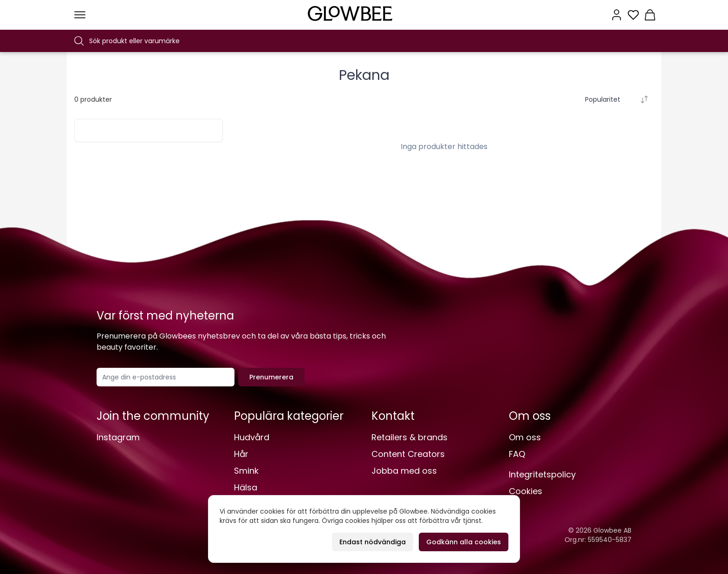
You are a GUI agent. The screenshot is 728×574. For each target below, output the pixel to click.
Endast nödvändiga (373, 542)
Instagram (118, 437)
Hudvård (252, 437)
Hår (241, 454)
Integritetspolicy (542, 474)
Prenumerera (271, 377)
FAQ (517, 454)
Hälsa (246, 487)
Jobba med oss (404, 471)
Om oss (525, 437)
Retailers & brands (409, 437)
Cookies (526, 491)
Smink (246, 471)
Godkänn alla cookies (464, 542)
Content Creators (408, 454)
